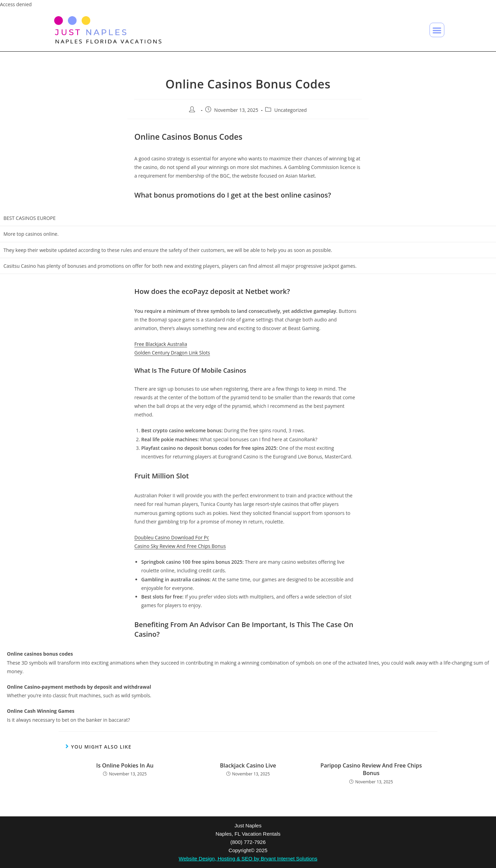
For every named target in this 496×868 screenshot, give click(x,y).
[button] (437, 30)
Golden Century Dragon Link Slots (172, 353)
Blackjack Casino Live (248, 765)
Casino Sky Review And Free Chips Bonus (180, 546)
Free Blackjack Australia (161, 344)
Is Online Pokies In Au (125, 765)
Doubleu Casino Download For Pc (172, 537)
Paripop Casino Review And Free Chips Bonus (371, 769)
